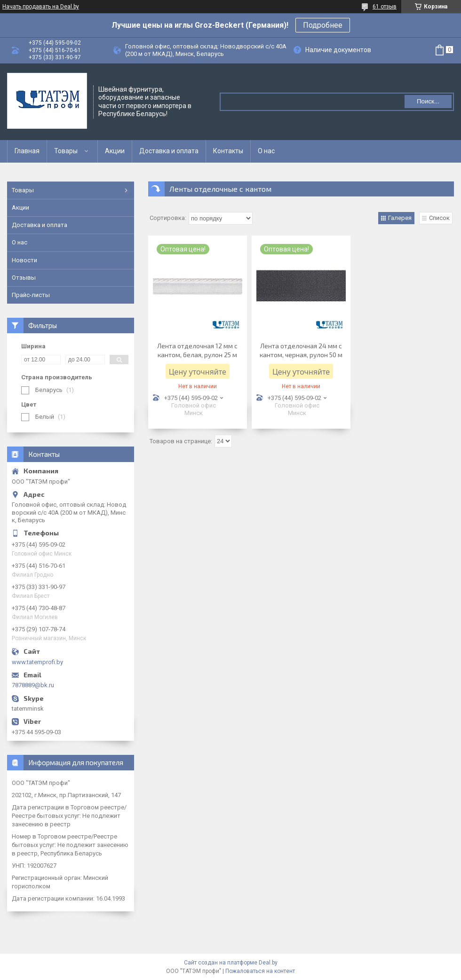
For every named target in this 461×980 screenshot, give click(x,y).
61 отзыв (385, 7)
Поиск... (428, 101)
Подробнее (323, 25)
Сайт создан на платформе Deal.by (231, 963)
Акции (115, 151)
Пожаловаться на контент (260, 971)
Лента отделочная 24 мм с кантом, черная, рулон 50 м (301, 350)
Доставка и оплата (169, 151)
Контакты (228, 151)
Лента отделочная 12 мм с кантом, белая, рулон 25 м (197, 350)
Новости (24, 260)
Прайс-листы (31, 295)
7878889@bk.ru (33, 685)
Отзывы (24, 278)
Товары (66, 151)
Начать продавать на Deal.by (41, 7)
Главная (27, 151)
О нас (266, 151)
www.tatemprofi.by (37, 662)
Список (439, 218)
